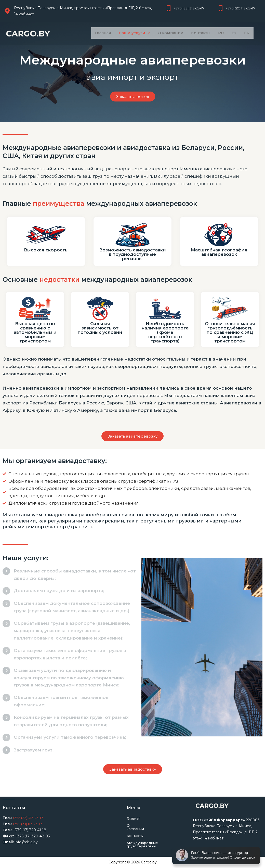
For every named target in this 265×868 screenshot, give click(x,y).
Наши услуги (133, 33)
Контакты (201, 33)
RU (223, 33)
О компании (170, 33)
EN (249, 33)
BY (236, 33)
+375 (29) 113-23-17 (29, 824)
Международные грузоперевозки (143, 842)
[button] (133, 33)
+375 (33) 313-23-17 (29, 818)
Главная (101, 33)
